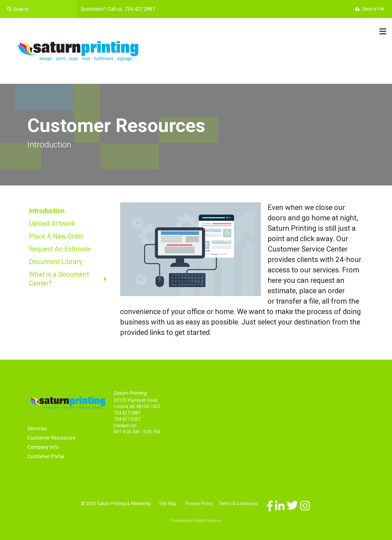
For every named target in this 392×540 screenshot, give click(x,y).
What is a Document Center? (70, 279)
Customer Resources (51, 438)
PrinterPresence (207, 521)
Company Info (43, 447)
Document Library (56, 262)
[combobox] (38, 9)
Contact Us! (125, 426)
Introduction (47, 211)
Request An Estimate (60, 249)
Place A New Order (56, 237)
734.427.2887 (127, 413)
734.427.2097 (127, 419)
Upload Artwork (52, 224)
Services (37, 428)
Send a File (373, 9)
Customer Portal (46, 456)
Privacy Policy (199, 504)
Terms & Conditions (238, 504)
